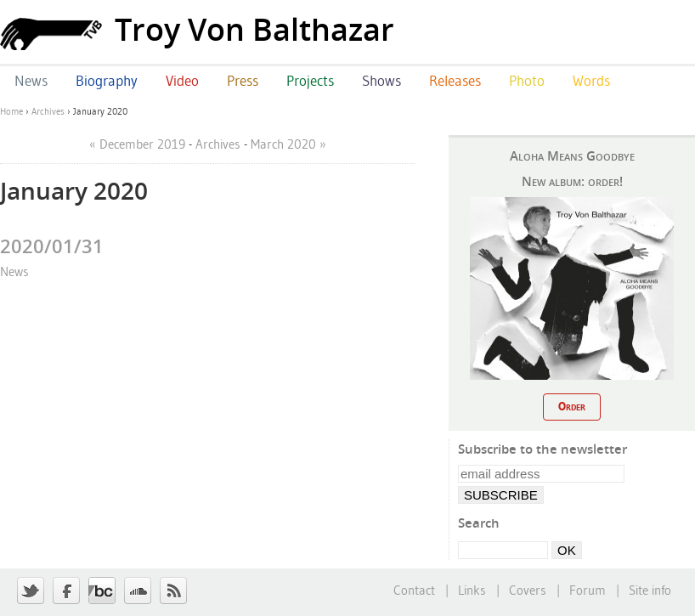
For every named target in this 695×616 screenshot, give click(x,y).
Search (479, 523)
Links (472, 590)
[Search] (503, 550)
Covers (528, 590)
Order (572, 406)
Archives (48, 111)
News (14, 271)
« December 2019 (137, 144)
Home (11, 111)
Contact (414, 590)
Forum (588, 590)
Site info (650, 590)
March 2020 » (288, 144)
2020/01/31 (52, 246)
